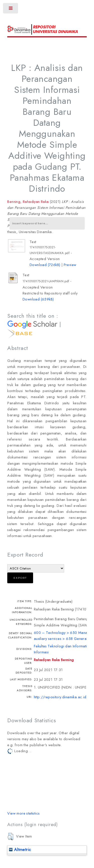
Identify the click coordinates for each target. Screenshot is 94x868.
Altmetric (20, 850)
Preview (70, 265)
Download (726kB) (45, 265)
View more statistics (23, 813)
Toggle (11, 9)
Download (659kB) (38, 299)
